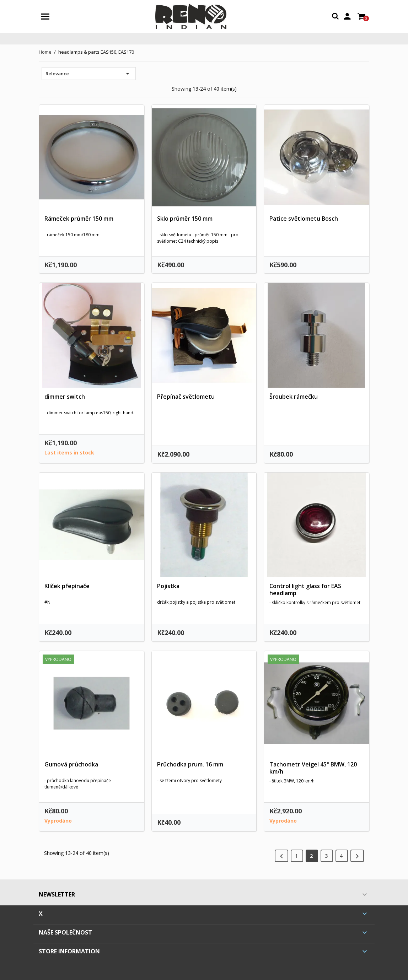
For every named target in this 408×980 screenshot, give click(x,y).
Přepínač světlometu (186, 397)
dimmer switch (65, 397)
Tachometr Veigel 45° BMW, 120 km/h (313, 768)
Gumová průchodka (71, 764)
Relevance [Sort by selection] (89, 74)
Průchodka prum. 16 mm (190, 764)
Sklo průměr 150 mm (185, 219)
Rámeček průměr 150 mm (79, 219)
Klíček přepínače (67, 586)
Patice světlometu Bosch (304, 219)
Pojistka (168, 586)
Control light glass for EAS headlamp (305, 589)
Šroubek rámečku (294, 397)
